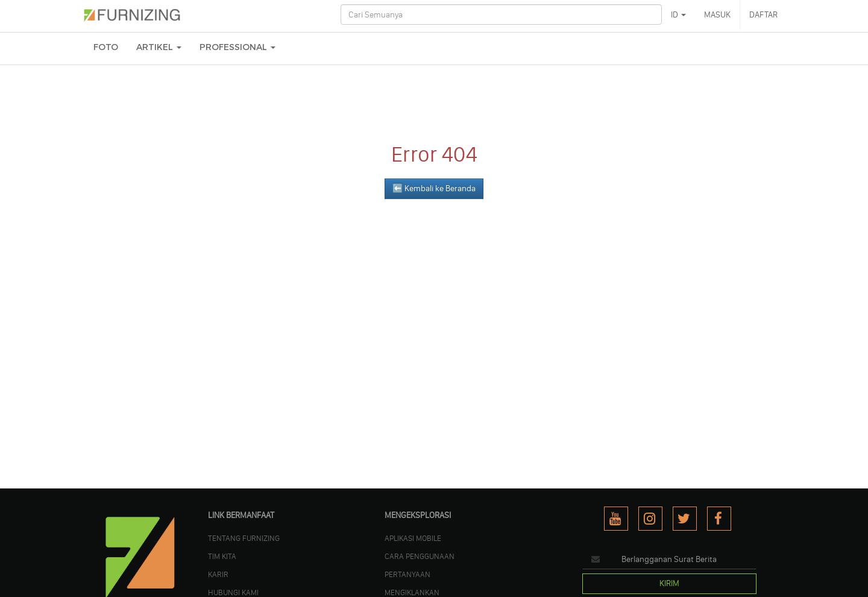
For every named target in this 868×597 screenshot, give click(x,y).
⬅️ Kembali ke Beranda (434, 188)
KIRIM (669, 583)
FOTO (106, 47)
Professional (237, 47)
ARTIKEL (159, 47)
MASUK (717, 15)
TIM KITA (222, 556)
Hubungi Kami (233, 592)
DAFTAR (763, 15)
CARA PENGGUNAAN (420, 556)
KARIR (218, 574)
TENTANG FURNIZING (244, 538)
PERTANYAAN (407, 574)
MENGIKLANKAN (412, 592)
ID (678, 15)
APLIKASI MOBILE (413, 538)
